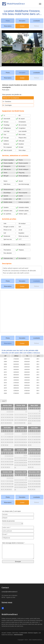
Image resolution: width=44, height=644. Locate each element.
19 (2, 420)
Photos (8, 73)
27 (4, 423)
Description (22, 21)
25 (13, 420)
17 (11, 417)
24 (11, 420)
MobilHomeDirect (13, 4)
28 (6, 423)
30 (9, 423)
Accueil (4, 633)
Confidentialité (23, 633)
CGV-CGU (15, 633)
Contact (22, 26)
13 (4, 417)
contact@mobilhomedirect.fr (10, 592)
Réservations (8, 26)
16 (9, 417)
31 (11, 423)
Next (42, 49)
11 (13, 415)
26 (2, 423)
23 (9, 420)
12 (2, 417)
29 (7, 423)
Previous (1, 49)
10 (11, 415)
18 (13, 417)
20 (4, 420)
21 (6, 420)
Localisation (37, 21)
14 (6, 417)
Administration (18, 635)
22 (7, 420)
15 (7, 417)
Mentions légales (33, 633)
